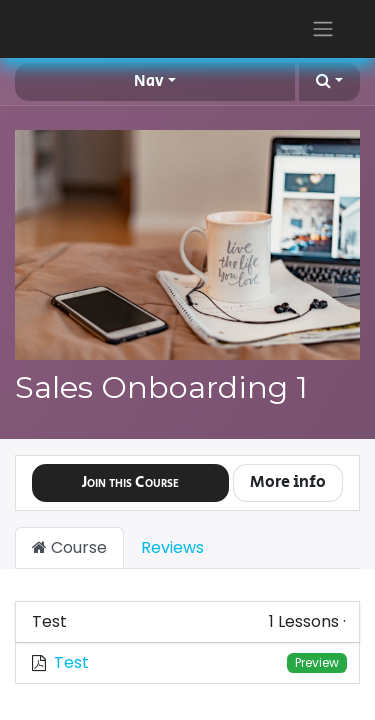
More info (288, 482)
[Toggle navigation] (323, 29)
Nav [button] (149, 81)
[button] (329, 82)
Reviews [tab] (172, 547)
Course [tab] (69, 547)
